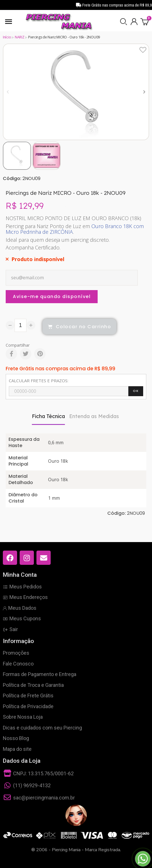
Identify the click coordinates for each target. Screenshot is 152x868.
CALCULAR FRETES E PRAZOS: (39, 381)
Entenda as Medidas (94, 416)
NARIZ (20, 37)
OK (136, 391)
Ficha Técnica (48, 416)
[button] (124, 22)
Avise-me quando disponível (52, 296)
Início (7, 37)
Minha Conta (20, 575)
